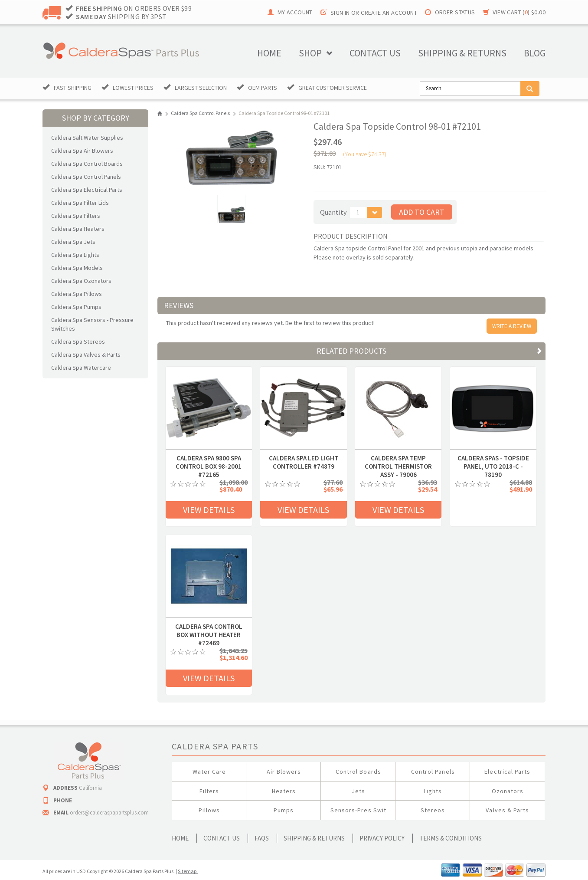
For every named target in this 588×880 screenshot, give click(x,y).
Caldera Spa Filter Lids (80, 203)
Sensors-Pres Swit (358, 810)
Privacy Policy (382, 838)
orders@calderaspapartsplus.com (109, 813)
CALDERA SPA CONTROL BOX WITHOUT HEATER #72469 (209, 627)
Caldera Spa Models (77, 268)
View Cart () (519, 12)
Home (269, 53)
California (90, 788)
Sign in (340, 13)
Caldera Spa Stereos (78, 341)
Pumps (284, 810)
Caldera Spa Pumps (76, 307)
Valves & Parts (507, 810)
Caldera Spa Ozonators (81, 281)
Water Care (209, 772)
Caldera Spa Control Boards (87, 164)
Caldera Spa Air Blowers (82, 151)
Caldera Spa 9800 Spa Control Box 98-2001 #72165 (209, 458)
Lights (433, 791)
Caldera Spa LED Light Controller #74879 (304, 458)
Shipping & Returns (314, 838)
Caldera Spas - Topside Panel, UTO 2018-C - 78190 (493, 458)
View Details (209, 510)
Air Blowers (284, 772)
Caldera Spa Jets (73, 242)
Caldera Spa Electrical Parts (87, 190)
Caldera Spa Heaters (78, 229)
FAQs (262, 838)
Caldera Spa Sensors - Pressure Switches (92, 324)
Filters (209, 791)
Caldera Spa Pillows (77, 294)
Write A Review (512, 326)
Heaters (284, 791)
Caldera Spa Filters (76, 216)
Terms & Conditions (451, 838)
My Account (295, 12)
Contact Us (222, 838)
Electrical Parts (507, 772)
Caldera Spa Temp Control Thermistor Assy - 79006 (398, 458)
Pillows (209, 810)
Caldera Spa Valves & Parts (86, 355)
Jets (358, 791)
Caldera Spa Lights (75, 255)
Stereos (433, 810)
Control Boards (358, 772)
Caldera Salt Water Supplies (87, 138)
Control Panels (433, 772)
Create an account (389, 13)
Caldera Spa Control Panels (86, 177)
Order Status (455, 12)
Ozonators (508, 791)
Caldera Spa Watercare (81, 368)
